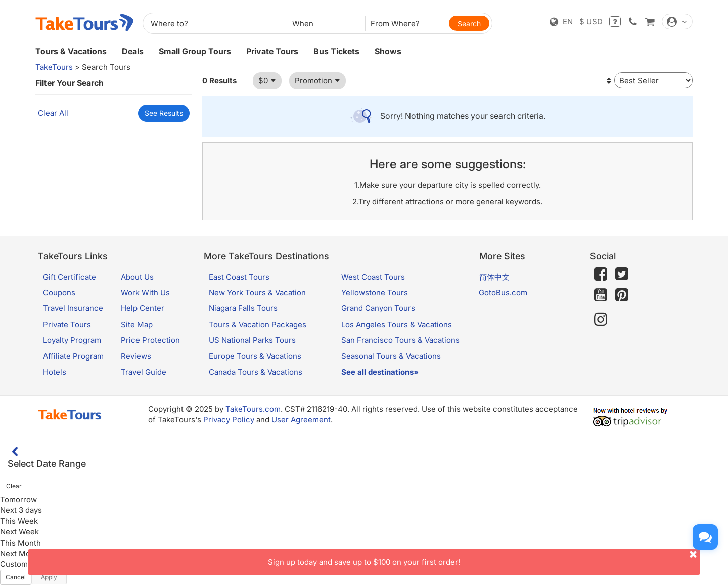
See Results (164, 113)
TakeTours (54, 67)
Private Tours (272, 51)
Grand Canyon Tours (378, 308)
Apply (49, 577)
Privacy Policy (229, 419)
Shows (388, 51)
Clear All (53, 113)
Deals (133, 51)
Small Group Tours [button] (195, 51)
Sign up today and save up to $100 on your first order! (484, 558)
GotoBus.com (503, 292)
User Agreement (301, 419)
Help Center (143, 308)
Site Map (137, 324)
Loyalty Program (72, 340)
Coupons (59, 292)
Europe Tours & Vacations (255, 356)
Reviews (136, 356)
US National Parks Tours (252, 340)
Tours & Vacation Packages (258, 324)
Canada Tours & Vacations (256, 372)
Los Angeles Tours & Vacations (397, 324)
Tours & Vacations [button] (71, 51)
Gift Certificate (70, 277)
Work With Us (145, 292)
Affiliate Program (73, 356)
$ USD (591, 21)
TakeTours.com (253, 409)
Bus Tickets (336, 51)
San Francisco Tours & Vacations (400, 340)
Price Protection (150, 340)
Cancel (16, 577)
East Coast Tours (239, 277)
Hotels (55, 372)
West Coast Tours (373, 277)
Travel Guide (144, 372)
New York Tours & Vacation (257, 292)
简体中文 (494, 277)
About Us (137, 277)
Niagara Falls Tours (243, 308)
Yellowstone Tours (375, 292)
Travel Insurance (73, 308)
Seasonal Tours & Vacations (391, 356)
